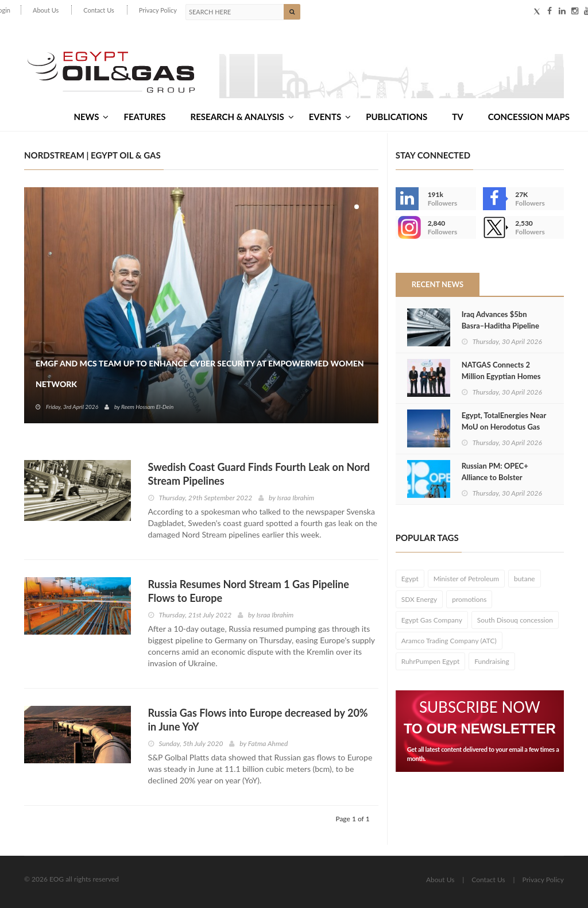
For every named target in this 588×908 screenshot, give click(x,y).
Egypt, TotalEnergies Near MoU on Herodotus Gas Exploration (504, 427)
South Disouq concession (515, 620)
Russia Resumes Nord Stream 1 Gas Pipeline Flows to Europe (249, 591)
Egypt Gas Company (432, 620)
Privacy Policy (158, 10)
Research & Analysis (242, 117)
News (91, 117)
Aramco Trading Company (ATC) (449, 641)
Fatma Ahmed (268, 743)
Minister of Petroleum (466, 579)
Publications (396, 117)
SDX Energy (419, 599)
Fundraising (492, 661)
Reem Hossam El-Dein (147, 407)
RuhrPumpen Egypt (431, 661)
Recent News (438, 284)
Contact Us (99, 10)
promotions (469, 599)
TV (457, 117)
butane (525, 579)
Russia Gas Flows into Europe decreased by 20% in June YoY (258, 720)
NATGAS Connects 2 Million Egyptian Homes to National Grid (501, 376)
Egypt (410, 579)
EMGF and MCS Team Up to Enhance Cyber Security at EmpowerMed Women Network (200, 374)
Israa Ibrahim (296, 498)
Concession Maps (529, 117)
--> (407, 227)
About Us (46, 10)
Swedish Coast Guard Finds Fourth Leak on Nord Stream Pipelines (259, 474)
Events (330, 117)
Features (144, 117)
